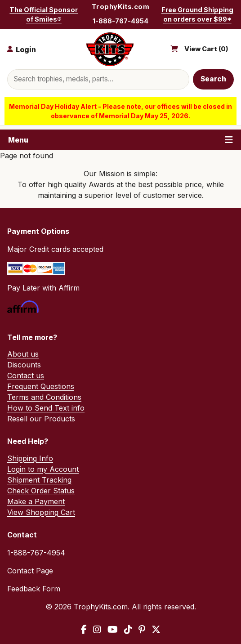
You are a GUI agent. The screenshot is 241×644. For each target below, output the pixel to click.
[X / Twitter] (156, 630)
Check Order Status (41, 491)
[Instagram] (97, 630)
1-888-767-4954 (120, 21)
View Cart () (206, 49)
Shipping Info (30, 458)
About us (23, 354)
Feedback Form (34, 589)
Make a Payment (36, 501)
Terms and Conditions (44, 397)
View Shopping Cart (41, 512)
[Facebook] (84, 630)
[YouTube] (113, 630)
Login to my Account (43, 469)
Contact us (26, 376)
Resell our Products (41, 419)
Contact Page (30, 571)
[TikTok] (128, 630)
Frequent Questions (41, 386)
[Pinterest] (142, 630)
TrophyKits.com (120, 7)
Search (214, 79)
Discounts (24, 365)
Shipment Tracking (39, 480)
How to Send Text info (46, 408)
